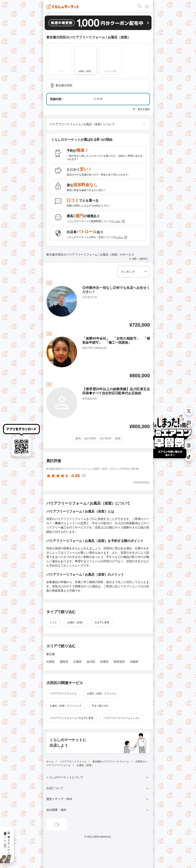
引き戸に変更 (102, 622)
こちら (119, 221)
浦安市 (64, 662)
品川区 (91, 662)
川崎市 (134, 662)
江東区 (78, 662)
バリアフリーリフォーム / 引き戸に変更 (72, 718)
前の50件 (90, 438)
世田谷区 (119, 662)
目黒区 (104, 662)
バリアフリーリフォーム (63, 694)
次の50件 (106, 438)
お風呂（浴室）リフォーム (102, 694)
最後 (118, 438)
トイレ (53, 622)
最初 (78, 438)
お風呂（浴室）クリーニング (66, 706)
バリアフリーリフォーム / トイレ (122, 718)
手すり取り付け (100, 706)
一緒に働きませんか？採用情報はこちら (7, 841)
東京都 (51, 654)
